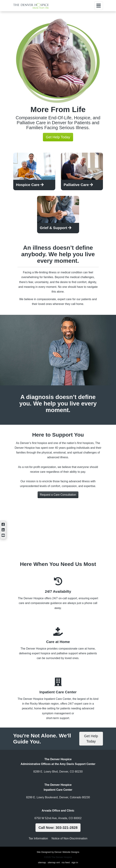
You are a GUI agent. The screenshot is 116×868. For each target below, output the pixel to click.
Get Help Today (58, 137)
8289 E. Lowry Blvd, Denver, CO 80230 (58, 772)
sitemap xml (54, 862)
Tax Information (38, 838)
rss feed (66, 862)
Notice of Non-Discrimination (69, 838)
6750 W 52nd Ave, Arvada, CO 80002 (58, 818)
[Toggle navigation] (99, 6)
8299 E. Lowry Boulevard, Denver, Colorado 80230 (58, 797)
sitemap (42, 862)
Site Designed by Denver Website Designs (58, 852)
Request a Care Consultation (58, 495)
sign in (75, 862)
